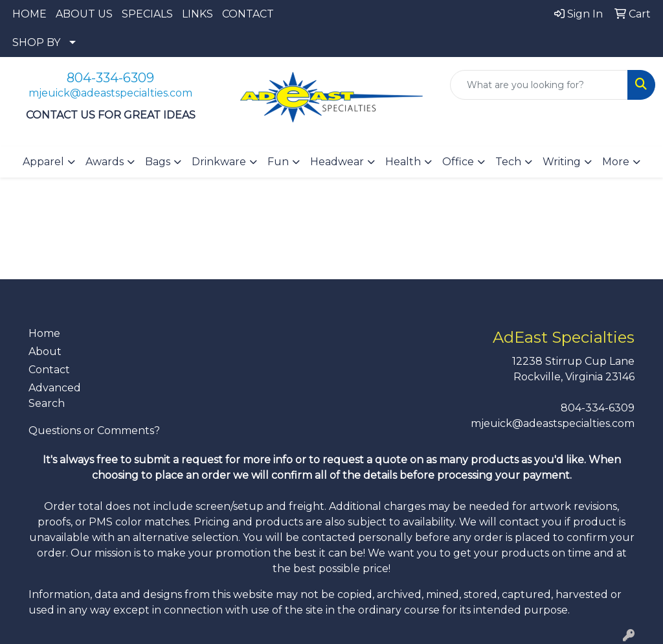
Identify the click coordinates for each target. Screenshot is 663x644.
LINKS (197, 14)
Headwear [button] (337, 162)
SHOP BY (36, 42)
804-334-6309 (110, 78)
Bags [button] (158, 162)
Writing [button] (562, 162)
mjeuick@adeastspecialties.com (110, 93)
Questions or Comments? (94, 431)
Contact (49, 370)
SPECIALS (147, 14)
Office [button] (458, 162)
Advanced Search (55, 396)
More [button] (616, 162)
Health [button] (403, 162)
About (45, 351)
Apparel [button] (43, 162)
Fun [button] (278, 162)
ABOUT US (84, 14)
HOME (29, 14)
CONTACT (248, 14)
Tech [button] (508, 162)
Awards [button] (105, 162)
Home (44, 333)
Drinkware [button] (219, 162)
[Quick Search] (539, 85)
